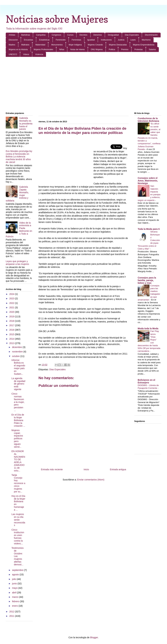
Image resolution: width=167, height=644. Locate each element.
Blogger (94, 637)
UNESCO (13, 54)
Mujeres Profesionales (43, 50)
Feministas (76, 40)
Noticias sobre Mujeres (57, 19)
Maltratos (25, 45)
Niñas (62, 50)
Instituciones (106, 40)
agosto (16, 575)
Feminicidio (61, 40)
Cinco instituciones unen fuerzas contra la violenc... (18, 537)
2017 (12, 325)
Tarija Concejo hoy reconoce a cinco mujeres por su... (18, 483)
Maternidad (40, 45)
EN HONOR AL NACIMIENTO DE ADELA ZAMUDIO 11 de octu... (18, 461)
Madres (12, 45)
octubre (16, 356)
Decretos (83, 35)
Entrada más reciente (52, 469)
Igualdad (91, 40)
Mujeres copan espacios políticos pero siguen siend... (17, 439)
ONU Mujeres (97, 50)
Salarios (152, 50)
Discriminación (151, 35)
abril (14, 593)
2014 (12, 339)
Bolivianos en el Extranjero (146, 381)
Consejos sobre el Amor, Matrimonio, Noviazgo (148, 181)
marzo (15, 597)
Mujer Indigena (75, 45)
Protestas (139, 50)
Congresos (56, 35)
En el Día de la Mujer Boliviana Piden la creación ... (18, 420)
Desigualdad (113, 35)
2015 (12, 334)
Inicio (86, 469)
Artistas (12, 35)
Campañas (41, 35)
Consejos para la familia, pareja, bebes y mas (147, 280)
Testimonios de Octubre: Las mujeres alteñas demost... (18, 556)
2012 (12, 612)
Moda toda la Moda (148, 328)
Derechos (98, 35)
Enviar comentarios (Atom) (91, 480)
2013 (12, 343)
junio (15, 584)
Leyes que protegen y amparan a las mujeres (17, 263)
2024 (12, 294)
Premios (125, 50)
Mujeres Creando (95, 45)
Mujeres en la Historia (18, 50)
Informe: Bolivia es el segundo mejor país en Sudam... (18, 367)
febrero (16, 601)
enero (15, 606)
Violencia (39, 54)
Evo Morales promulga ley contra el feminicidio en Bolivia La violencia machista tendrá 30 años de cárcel (19, 157)
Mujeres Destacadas (118, 45)
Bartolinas (26, 35)
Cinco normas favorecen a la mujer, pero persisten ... (18, 402)
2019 (12, 317)
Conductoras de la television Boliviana (148, 120)
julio (14, 579)
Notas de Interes (77, 50)
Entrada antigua (118, 469)
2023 (12, 298)
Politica (112, 50)
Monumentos (57, 45)
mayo (15, 588)
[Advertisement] (84, 85)
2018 (12, 321)
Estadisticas (44, 40)
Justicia (121, 40)
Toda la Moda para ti (149, 229)
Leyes (133, 40)
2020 (12, 312)
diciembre (17, 347)
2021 (12, 307)
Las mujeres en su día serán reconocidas (18, 520)
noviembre (18, 352)
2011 (12, 616)
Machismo (146, 40)
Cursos (70, 35)
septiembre (18, 570)
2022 (12, 303)
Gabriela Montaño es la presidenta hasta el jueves (26, 124)
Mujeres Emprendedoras (144, 45)
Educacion (13, 40)
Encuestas (28, 40)
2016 (12, 330)
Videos (26, 54)
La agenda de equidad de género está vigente (18, 384)
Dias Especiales (132, 35)
